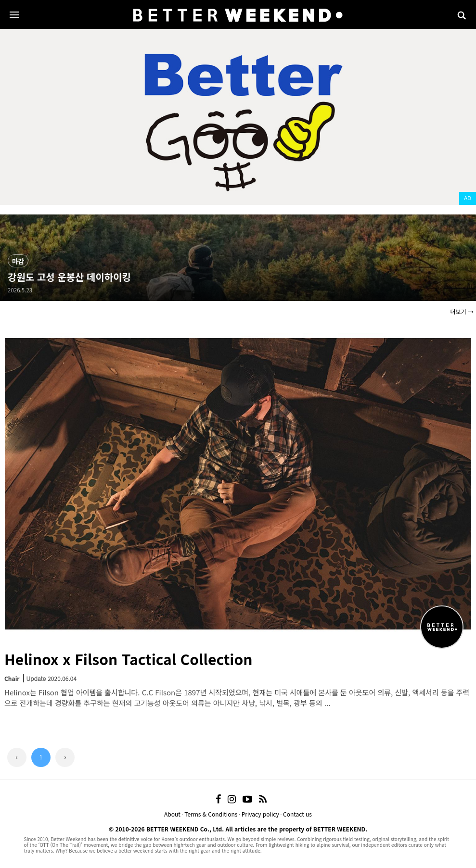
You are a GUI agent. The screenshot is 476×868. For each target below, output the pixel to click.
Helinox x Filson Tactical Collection (128, 659)
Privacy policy (260, 814)
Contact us (297, 814)
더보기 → (462, 311)
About (172, 814)
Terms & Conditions (211, 814)
